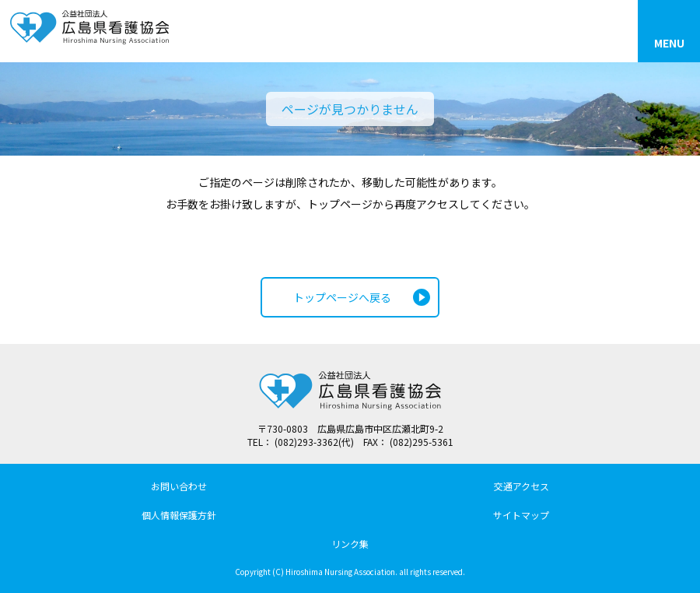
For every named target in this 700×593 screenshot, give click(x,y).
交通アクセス (521, 486)
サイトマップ (521, 515)
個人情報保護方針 (179, 515)
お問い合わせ (179, 486)
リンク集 (350, 544)
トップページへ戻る (342, 297)
